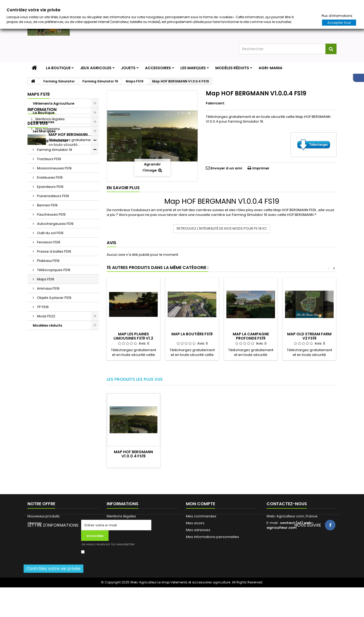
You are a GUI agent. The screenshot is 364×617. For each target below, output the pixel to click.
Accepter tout (339, 23)
